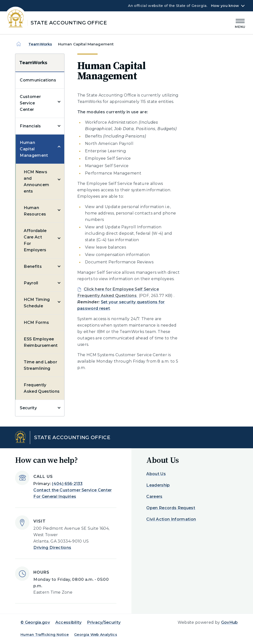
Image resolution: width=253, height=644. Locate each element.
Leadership (158, 485)
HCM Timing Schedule (37, 303)
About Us (156, 474)
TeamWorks (40, 44)
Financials (30, 126)
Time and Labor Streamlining (40, 365)
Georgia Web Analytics (96, 635)
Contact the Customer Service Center (73, 490)
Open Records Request (171, 508)
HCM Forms (36, 322)
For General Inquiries (55, 497)
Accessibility (69, 622)
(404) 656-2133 (67, 484)
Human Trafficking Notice (45, 635)
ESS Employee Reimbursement (41, 342)
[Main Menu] (240, 23)
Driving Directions (52, 548)
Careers (154, 497)
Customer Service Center (30, 103)
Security (28, 408)
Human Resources (35, 211)
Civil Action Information (171, 519)
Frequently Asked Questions (42, 388)
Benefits (33, 266)
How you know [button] (225, 6)
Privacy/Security (104, 622)
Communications (38, 80)
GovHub (230, 622)
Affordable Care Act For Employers (35, 240)
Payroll (31, 283)
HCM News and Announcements (36, 182)
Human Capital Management (34, 149)
